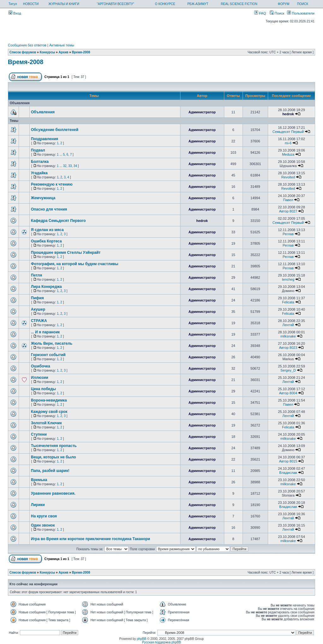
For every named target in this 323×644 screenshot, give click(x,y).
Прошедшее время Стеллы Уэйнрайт (66, 253)
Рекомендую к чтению (52, 184)
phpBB (142, 639)
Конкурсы (47, 52)
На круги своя (44, 516)
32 (65, 166)
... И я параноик (45, 332)
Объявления (43, 112)
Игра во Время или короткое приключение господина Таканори (91, 539)
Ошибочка (41, 366)
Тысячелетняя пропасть (54, 446)
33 (70, 166)
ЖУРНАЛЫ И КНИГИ (64, 4)
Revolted (288, 177)
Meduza (288, 154)
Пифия (37, 298)
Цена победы (43, 389)
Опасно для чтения (49, 209)
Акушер (38, 309)
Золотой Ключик (46, 423)
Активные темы (62, 45)
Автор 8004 (288, 393)
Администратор (202, 112)
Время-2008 (81, 52)
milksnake (288, 336)
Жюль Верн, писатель (52, 343)
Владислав (288, 473)
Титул (13, 4)
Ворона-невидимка (49, 400)
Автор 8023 (288, 348)
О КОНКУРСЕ (165, 4)
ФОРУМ (284, 4)
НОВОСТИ (31, 4)
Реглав (288, 234)
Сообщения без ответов (27, 45)
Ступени (39, 434)
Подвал (38, 150)
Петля (36, 275)
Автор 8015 (288, 461)
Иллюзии (40, 378)
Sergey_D (288, 370)
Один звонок (43, 525)
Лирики (38, 505)
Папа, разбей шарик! (50, 471)
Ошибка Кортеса (46, 241)
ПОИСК (303, 4)
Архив (64, 52)
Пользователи (301, 13)
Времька (39, 480)
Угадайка (39, 173)
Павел (288, 200)
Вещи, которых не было (53, 457)
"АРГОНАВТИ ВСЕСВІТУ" (115, 4)
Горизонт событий (48, 355)
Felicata (288, 302)
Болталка (40, 162)
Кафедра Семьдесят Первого (58, 221)
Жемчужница (43, 198)
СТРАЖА (39, 321)
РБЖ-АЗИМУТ (198, 4)
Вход (15, 13)
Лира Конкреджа (46, 287)
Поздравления (44, 139)
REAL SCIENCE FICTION (239, 4)
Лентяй (288, 325)
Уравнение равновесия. (53, 493)
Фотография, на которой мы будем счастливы (75, 264)
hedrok (288, 114)
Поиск (277, 13)
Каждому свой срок (49, 412)
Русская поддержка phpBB (161, 642)
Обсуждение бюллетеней (55, 130)
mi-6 (288, 143)
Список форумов (23, 52)
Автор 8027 (288, 211)
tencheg (288, 279)
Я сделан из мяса (47, 230)
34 (75, 166)
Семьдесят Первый (288, 132)
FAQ (260, 13)
